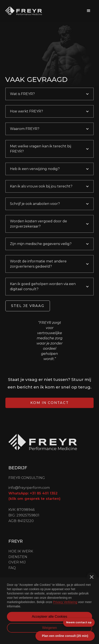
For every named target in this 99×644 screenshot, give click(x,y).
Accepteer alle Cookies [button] (49, 617)
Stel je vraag (28, 311)
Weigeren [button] (49, 628)
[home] (24, 11)
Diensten (18, 557)
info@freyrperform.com (29, 488)
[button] (89, 11)
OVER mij (17, 562)
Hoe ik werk (21, 551)
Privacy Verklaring (65, 602)
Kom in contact (49, 408)
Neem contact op (79, 622)
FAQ (12, 568)
